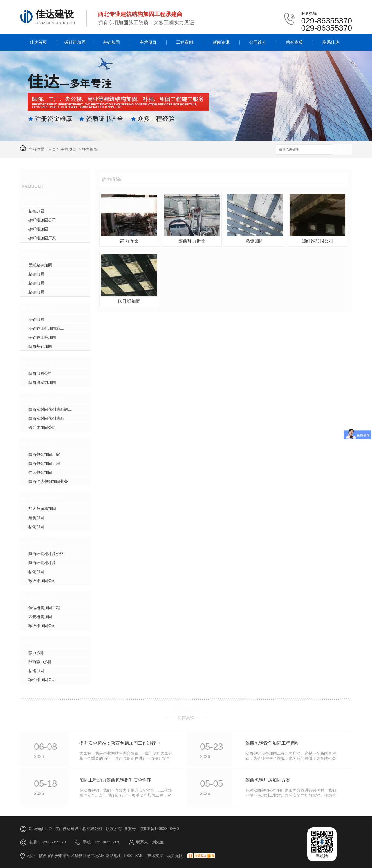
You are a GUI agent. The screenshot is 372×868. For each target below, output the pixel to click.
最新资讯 (186, 709)
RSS (128, 856)
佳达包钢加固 (40, 472)
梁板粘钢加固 (40, 265)
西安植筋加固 (40, 617)
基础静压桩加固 (42, 337)
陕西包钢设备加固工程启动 (272, 743)
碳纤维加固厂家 (42, 238)
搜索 (342, 150)
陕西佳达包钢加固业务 (48, 481)
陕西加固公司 (40, 373)
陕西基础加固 (40, 346)
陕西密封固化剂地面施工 (50, 409)
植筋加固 (39, 597)
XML (140, 856)
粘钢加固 (36, 211)
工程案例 (185, 42)
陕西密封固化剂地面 (46, 418)
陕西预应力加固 (42, 382)
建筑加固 (36, 518)
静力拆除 (90, 149)
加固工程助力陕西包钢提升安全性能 (115, 780)
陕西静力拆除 (40, 662)
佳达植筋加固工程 (44, 608)
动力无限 (175, 856)
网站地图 (114, 856)
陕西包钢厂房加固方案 (268, 780)
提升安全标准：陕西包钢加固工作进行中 (120, 743)
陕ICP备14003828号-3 (160, 829)
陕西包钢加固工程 (44, 463)
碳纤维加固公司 (42, 220)
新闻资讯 (221, 42)
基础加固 (111, 42)
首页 (52, 149)
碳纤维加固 (75, 42)
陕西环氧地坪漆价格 (46, 554)
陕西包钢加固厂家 (44, 454)
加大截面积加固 (46, 498)
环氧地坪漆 (41, 543)
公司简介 (258, 42)
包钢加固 (39, 444)
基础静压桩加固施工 (46, 328)
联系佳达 (331, 42)
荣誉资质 (294, 42)
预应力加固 (41, 363)
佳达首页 (38, 42)
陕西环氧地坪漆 (42, 563)
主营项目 (148, 42)
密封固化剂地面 (46, 399)
